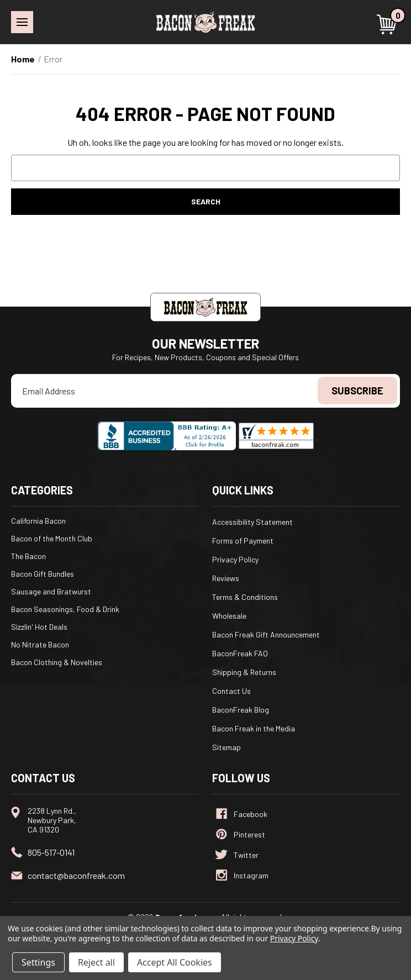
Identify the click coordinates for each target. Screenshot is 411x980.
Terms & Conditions (245, 597)
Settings (38, 962)
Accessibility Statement (252, 522)
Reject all (96, 962)
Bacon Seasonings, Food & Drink (65, 609)
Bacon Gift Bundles (43, 574)
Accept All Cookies (175, 962)
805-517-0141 (51, 852)
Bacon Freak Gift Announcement (266, 634)
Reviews (226, 578)
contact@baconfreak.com (76, 875)
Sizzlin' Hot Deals (39, 627)
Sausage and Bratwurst (51, 591)
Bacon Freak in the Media (254, 728)
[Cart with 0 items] (388, 24)
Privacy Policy (235, 559)
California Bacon (38, 521)
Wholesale (229, 616)
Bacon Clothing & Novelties (57, 662)
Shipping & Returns (244, 672)
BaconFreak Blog (241, 710)
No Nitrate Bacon (40, 644)
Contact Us (231, 691)
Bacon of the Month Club (52, 538)
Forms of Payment (243, 541)
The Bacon (28, 556)
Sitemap (226, 747)
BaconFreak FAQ (240, 653)
